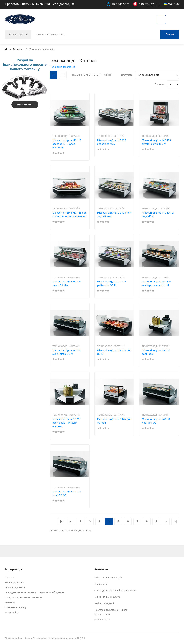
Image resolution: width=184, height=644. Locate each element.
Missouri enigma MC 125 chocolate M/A (112, 142)
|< (61, 521)
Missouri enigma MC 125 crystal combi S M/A (156, 142)
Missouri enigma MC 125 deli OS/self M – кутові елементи (69, 215)
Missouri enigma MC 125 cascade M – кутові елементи (67, 144)
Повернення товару (16, 607)
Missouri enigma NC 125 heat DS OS (67, 493)
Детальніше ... (25, 105)
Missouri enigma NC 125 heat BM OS (156, 421)
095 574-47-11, (103, 619)
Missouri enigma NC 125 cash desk (156, 352)
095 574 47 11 (148, 4)
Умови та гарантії (14, 583)
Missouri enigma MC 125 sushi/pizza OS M (67, 352)
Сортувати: (127, 75)
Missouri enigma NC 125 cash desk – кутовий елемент (67, 423)
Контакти (10, 602)
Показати (159, 84)
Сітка (54, 75)
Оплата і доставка (15, 587)
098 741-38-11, (102, 614)
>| (175, 521)
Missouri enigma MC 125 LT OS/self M (158, 215)
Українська (171, 4)
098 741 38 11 (121, 4)
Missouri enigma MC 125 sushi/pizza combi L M (156, 283)
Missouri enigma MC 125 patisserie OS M (112, 283)
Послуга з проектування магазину (23, 597)
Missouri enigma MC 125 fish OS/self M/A (114, 215)
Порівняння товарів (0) (62, 67)
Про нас (9, 578)
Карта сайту (12, 612)
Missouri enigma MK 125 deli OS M (114, 352)
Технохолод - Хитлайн (66, 136)
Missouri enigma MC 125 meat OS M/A (67, 283)
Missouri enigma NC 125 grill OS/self (114, 421)
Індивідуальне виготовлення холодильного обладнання (35, 592)
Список (63, 75)
